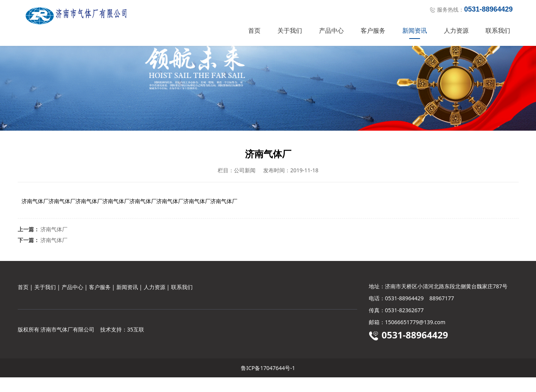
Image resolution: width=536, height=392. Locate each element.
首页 (254, 30)
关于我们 (290, 30)
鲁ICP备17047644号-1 (268, 383)
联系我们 (498, 30)
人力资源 (456, 30)
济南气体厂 (54, 244)
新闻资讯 (415, 30)
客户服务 (373, 30)
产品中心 (331, 30)
